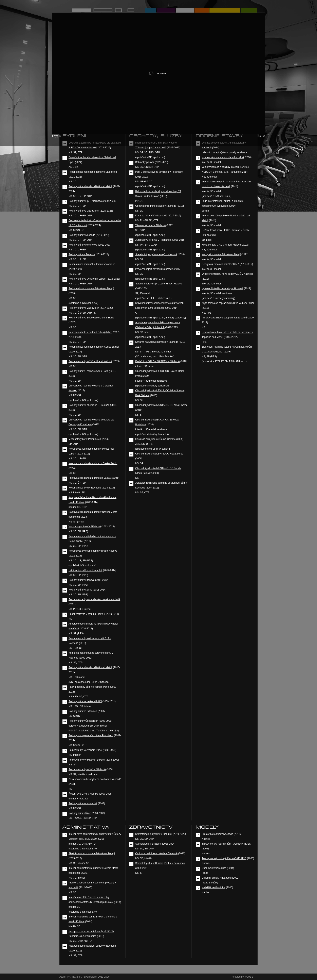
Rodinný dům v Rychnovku (83, 245)
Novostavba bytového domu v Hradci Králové (93, 551)
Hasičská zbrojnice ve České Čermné (155, 439)
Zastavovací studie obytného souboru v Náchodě (95, 779)
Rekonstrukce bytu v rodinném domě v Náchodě (94, 599)
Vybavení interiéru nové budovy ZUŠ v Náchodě (228, 274)
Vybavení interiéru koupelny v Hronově (223, 288)
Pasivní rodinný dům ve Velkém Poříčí (89, 687)
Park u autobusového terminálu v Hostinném (159, 172)
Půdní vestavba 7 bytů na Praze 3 (87, 614)
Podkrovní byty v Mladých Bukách (87, 760)
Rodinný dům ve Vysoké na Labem (87, 279)
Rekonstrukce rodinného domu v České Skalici (94, 347)
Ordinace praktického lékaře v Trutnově (156, 853)
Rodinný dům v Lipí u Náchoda (85, 201)
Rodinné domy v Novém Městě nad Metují (91, 288)
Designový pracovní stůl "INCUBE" (220, 264)
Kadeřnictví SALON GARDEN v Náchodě (157, 361)
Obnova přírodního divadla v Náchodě (156, 206)
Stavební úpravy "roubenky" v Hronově (156, 254)
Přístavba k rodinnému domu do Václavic (91, 478)
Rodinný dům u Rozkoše (82, 254)
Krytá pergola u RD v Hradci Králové (221, 245)
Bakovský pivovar (145, 162)
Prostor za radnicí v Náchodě (217, 834)
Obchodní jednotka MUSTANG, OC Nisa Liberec (161, 405)
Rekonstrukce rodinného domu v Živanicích (92, 264)
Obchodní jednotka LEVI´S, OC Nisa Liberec (159, 454)
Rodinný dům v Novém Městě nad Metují (90, 186)
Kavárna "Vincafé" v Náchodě (151, 216)
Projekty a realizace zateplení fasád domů (224, 318)
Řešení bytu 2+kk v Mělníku (83, 794)
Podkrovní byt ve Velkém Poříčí (85, 750)
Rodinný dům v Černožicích (83, 721)
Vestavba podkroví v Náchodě (85, 527)
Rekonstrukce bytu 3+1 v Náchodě (87, 769)
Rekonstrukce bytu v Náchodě (85, 488)
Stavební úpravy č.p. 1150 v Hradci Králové (159, 284)
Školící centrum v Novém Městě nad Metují (92, 853)
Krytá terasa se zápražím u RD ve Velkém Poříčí (228, 303)
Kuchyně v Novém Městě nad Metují (221, 254)
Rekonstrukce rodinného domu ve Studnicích (93, 172)
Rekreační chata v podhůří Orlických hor (90, 332)
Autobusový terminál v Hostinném (153, 240)
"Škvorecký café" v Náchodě (151, 225)
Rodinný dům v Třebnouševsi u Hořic (88, 371)
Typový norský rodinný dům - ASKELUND (224, 858)
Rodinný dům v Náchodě (82, 235)
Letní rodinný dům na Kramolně (85, 570)
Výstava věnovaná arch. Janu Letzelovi (223, 157)
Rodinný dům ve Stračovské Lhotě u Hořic (91, 318)
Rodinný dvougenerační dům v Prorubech (91, 735)
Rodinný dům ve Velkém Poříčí (85, 701)
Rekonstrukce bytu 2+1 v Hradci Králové (90, 361)
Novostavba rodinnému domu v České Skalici (93, 463)
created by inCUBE (243, 977)
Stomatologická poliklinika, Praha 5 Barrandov (160, 863)
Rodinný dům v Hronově (82, 580)
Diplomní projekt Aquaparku (217, 878)
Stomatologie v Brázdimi (148, 844)
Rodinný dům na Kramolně (83, 803)
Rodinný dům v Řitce (80, 813)
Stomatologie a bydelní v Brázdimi (154, 834)
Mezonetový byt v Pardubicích (85, 439)
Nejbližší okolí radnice (214, 887)
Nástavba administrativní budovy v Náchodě (92, 946)
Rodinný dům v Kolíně (80, 590)
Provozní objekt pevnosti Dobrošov (154, 269)
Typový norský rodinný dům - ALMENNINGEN (226, 844)
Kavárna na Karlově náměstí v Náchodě (157, 342)
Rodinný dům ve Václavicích (84, 211)
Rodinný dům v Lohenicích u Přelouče (89, 405)
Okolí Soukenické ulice (214, 868)
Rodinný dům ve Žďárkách (83, 711)
